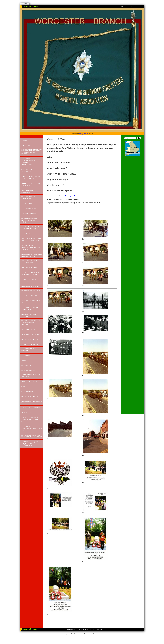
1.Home (24, 140)
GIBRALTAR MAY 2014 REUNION (29, 350)
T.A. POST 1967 (27, 204)
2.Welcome (26, 145)
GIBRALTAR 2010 (27, 356)
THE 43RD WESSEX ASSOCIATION (28, 198)
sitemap (65, 634)
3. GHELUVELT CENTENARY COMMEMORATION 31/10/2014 (31, 152)
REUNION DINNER (28, 370)
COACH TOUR (26, 365)
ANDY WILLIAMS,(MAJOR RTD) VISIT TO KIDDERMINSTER (31, 444)
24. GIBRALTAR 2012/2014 (30, 344)
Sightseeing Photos (30, 396)
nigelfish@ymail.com (70, 196)
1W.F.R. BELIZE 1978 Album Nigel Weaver (31, 262)
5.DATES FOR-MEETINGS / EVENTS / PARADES (31, 177)
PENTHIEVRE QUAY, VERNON (29, 315)
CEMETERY (25, 387)
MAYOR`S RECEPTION (29, 382)
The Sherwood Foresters (27, 191)
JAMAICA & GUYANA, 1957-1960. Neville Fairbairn (31, 240)
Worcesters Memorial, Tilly (31, 302)
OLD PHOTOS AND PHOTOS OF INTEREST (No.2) (31, 228)
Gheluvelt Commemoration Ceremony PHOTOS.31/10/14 (28, 162)
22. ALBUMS (26, 234)
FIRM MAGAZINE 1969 (29, 268)
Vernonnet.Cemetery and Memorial (30, 308)
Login (25, 4)
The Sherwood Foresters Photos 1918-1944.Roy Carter (31, 247)
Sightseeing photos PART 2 (32, 402)
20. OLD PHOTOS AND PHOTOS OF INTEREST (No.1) (29, 220)
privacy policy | (83, 634)
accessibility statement (95, 634)
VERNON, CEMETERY (29, 296)
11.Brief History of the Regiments (31, 184)
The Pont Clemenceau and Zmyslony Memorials (30, 323)
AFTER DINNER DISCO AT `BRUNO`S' (30, 376)
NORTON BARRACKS (29, 213)
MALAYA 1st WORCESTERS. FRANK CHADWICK (31, 255)
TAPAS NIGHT (26, 360)
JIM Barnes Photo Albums (29, 280)
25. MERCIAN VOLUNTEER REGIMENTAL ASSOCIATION (32, 436)
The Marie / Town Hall (31, 330)
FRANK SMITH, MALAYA (30, 286)
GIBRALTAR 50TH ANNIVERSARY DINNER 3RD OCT (32, 428)
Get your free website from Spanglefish (132, 7)
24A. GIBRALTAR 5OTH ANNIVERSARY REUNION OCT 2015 (30, 419)
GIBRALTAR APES (28, 391)
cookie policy (72, 634)
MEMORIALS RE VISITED (30, 335)
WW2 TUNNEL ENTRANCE (31, 408)
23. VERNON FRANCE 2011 (31, 291)
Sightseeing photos (30, 339)
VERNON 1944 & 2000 (29, 208)
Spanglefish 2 (83, 134)
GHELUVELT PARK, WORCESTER (28, 171)
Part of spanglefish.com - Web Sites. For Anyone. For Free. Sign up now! (82, 629)
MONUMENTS (26, 413)
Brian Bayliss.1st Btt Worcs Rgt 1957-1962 (30, 274)
